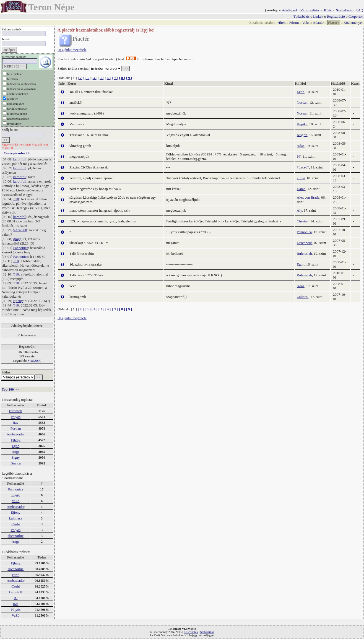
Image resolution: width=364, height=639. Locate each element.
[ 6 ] (108, 78)
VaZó (15, 501)
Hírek (282, 23)
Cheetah (303, 221)
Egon (16, 446)
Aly (299, 210)
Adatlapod (289, 10)
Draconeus (305, 243)
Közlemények (353, 23)
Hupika (302, 124)
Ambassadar (15, 434)
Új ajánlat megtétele (72, 50)
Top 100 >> (10, 389)
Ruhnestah (304, 254)
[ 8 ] (122, 78)
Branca (16, 463)
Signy (15, 457)
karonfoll (20, 159)
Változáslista (310, 10)
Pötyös (16, 417)
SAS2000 (20, 230)
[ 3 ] (88, 78)
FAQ (360, 10)
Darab (301, 189)
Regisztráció (336, 16)
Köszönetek (191, 632)
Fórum (294, 23)
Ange (15, 452)
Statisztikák (207, 632)
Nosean (302, 102)
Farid (16, 575)
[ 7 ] (115, 78)
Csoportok (356, 16)
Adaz (301, 146)
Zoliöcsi (303, 297)
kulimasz (16, 518)
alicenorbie (16, 536)
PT (299, 156)
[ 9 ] (129, 78)
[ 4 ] (95, 78)
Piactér (334, 23)
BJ (16, 598)
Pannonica (21, 248)
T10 (16, 199)
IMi (16, 604)
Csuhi (15, 524)
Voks (306, 23)
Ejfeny (18, 301)
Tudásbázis (301, 16)
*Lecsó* (303, 167)
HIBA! (327, 10)
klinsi (301, 178)
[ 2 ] (81, 78)
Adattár (318, 23)
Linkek (318, 16)
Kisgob (302, 135)
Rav (16, 423)
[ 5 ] (102, 78)
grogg (17, 239)
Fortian (16, 428)
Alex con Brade (308, 197)
